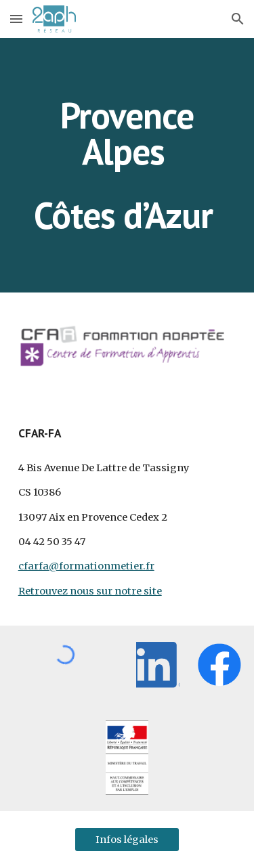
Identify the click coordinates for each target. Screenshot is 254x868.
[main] (127, 165)
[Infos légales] (127, 839)
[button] (16, 19)
